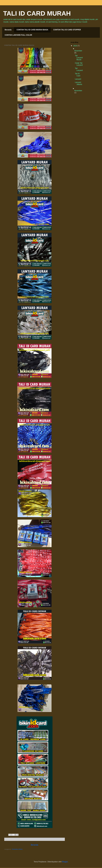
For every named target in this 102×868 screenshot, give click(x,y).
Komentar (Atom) (17, 849)
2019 (75, 46)
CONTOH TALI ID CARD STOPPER (67, 30)
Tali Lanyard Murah (79, 58)
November (78, 91)
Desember (78, 51)
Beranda (8, 30)
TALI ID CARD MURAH (37, 13)
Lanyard (78, 79)
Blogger (65, 862)
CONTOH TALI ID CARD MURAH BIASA (32, 30)
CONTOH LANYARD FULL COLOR (18, 35)
